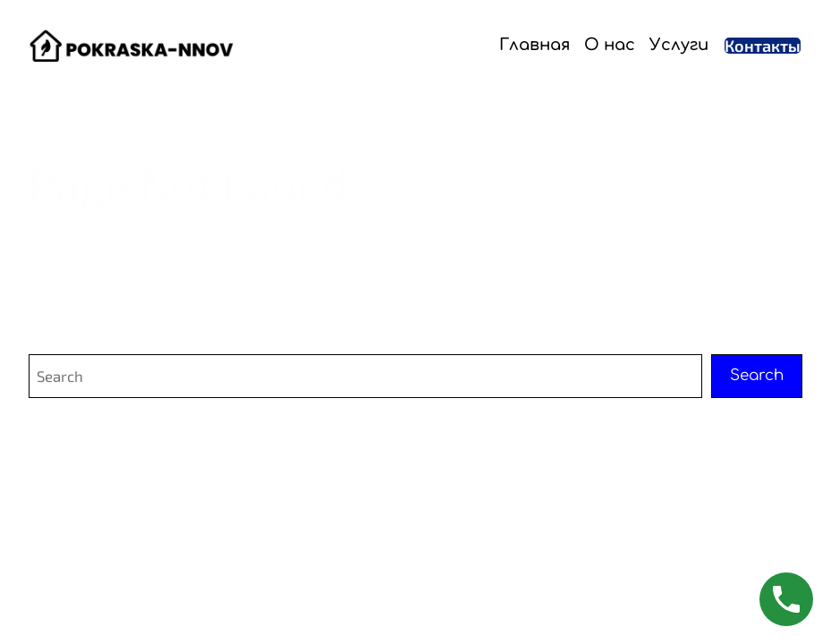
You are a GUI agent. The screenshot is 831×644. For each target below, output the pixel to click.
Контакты (763, 46)
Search (757, 375)
